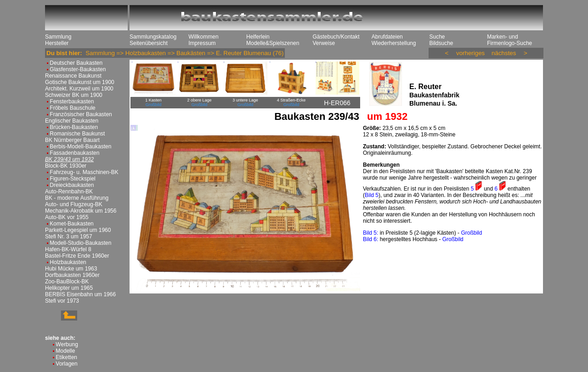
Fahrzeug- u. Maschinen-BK (84, 172)
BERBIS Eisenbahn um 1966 (80, 294)
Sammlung (58, 37)
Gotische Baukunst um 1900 (80, 82)
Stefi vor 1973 (62, 301)
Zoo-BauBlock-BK (67, 282)
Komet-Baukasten (71, 224)
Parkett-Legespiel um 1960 (78, 230)
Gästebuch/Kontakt (336, 37)
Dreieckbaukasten (72, 185)
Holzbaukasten (68, 262)
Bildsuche (441, 43)
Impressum (202, 43)
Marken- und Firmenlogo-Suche (509, 40)
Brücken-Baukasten (74, 127)
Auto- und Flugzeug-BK (74, 204)
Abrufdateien (387, 37)
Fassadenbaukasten (74, 153)
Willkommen (203, 37)
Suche (437, 37)
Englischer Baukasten (72, 121)
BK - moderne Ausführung (77, 198)
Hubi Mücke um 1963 (71, 269)
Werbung (67, 344)
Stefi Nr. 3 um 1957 (69, 237)
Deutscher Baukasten (76, 63)
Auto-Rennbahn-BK (69, 192)
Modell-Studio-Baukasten (80, 243)
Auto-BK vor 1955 (67, 217)
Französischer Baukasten (81, 114)
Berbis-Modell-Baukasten (80, 147)
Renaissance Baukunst (73, 76)
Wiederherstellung (394, 43)
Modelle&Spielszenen (273, 43)
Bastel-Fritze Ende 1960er (77, 256)
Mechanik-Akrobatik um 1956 (81, 211)
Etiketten (66, 357)
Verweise (324, 43)
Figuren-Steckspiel (72, 179)
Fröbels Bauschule (72, 108)
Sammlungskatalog (153, 37)
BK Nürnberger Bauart (72, 140)
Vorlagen (66, 364)
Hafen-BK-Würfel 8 (68, 249)
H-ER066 (337, 103)
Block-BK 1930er (66, 166)
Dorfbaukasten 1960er (72, 275)
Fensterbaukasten (72, 101)
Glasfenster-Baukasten (78, 69)
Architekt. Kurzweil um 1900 (79, 89)
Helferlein (258, 37)
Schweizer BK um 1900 (74, 95)
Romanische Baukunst (77, 134)
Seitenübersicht (149, 43)
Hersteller (57, 43)
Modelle (65, 351)
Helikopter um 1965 (69, 288)
